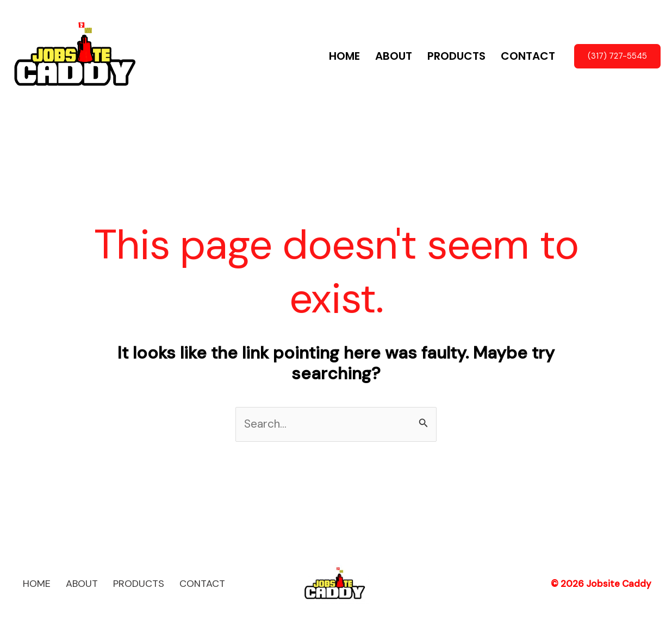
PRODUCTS (456, 56)
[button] (617, 56)
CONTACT (528, 56)
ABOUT (394, 56)
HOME (344, 56)
